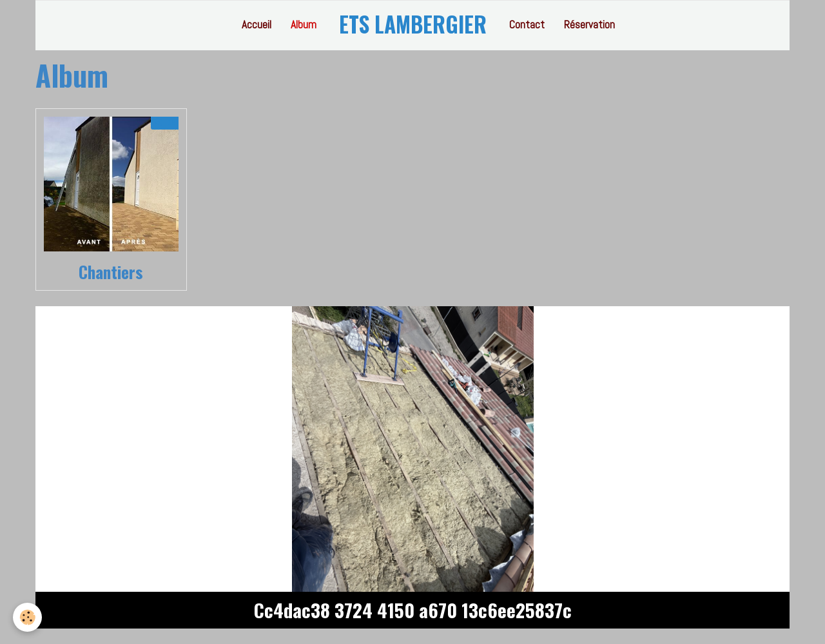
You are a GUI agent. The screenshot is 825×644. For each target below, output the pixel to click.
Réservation (589, 24)
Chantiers (111, 272)
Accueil (257, 24)
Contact (527, 24)
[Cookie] (27, 617)
